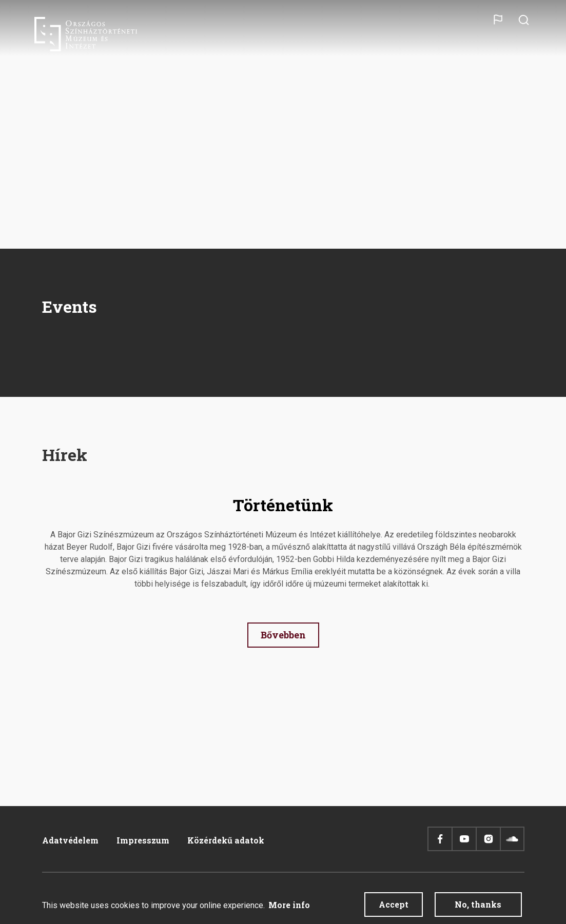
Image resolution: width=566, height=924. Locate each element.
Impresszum (143, 840)
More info (289, 905)
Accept (394, 905)
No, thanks (478, 905)
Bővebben (283, 635)
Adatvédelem (70, 840)
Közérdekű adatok (226, 840)
